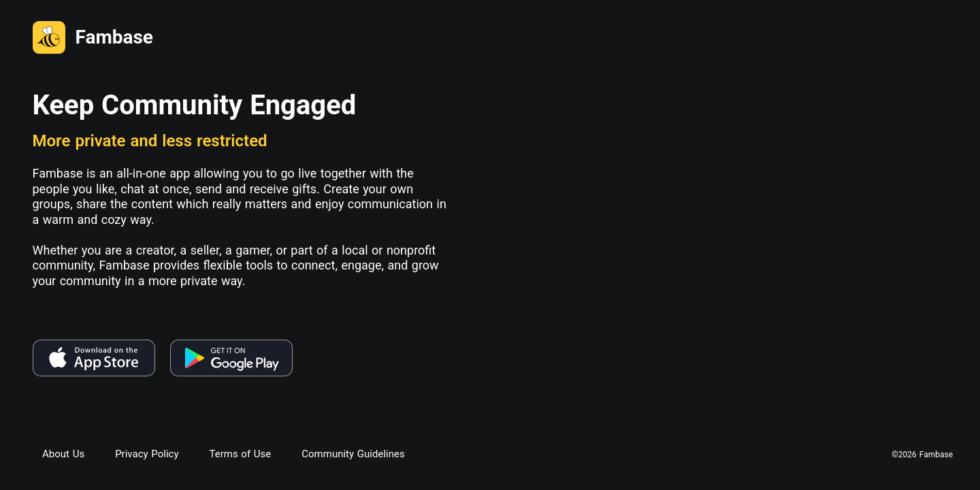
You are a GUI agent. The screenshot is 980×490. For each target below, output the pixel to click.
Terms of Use (240, 454)
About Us (63, 454)
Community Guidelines (353, 454)
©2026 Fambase (922, 455)
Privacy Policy (147, 454)
